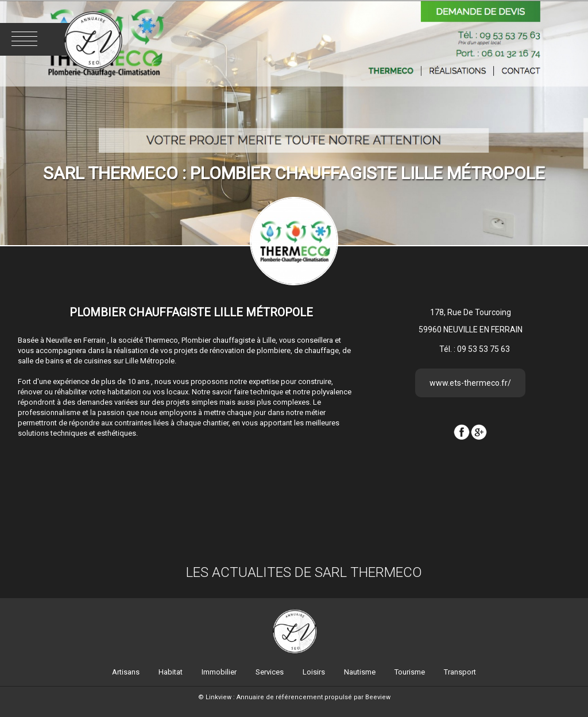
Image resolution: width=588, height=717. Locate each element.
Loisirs (314, 672)
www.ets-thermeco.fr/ (470, 383)
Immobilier (219, 672)
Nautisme (360, 672)
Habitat (171, 672)
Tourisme (410, 672)
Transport (460, 672)
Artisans (126, 672)
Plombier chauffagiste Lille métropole (191, 312)
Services (270, 672)
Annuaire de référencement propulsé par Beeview (314, 697)
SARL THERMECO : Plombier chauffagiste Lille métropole (294, 173)
